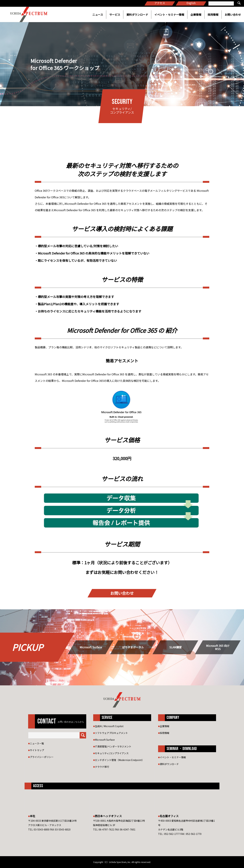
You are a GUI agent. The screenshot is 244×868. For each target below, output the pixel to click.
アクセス (160, 3)
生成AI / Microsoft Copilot (109, 726)
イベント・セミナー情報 (169, 15)
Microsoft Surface (91, 647)
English (191, 3)
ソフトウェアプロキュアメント (111, 733)
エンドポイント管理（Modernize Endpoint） (120, 760)
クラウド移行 (102, 767)
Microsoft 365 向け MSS (218, 647)
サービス (115, 15)
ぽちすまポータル (133, 647)
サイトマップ (37, 750)
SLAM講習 (175, 647)
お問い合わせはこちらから (71, 722)
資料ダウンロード (137, 15)
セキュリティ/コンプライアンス (112, 753)
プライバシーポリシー (42, 757)
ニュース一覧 (37, 743)
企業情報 (196, 15)
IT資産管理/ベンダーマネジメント (113, 746)
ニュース (98, 15)
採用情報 (213, 15)
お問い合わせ (233, 15)
